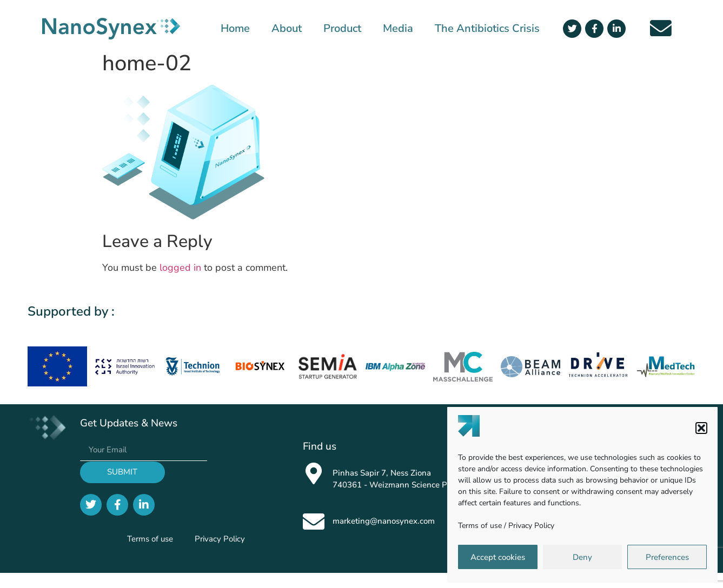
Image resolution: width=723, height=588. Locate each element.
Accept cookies (498, 557)
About (287, 29)
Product (342, 29)
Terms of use (480, 526)
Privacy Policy (531, 526)
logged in (180, 268)
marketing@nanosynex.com (384, 521)
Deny (582, 557)
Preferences (667, 557)
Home (235, 29)
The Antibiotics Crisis (487, 29)
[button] (701, 428)
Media (398, 29)
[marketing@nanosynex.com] (314, 522)
